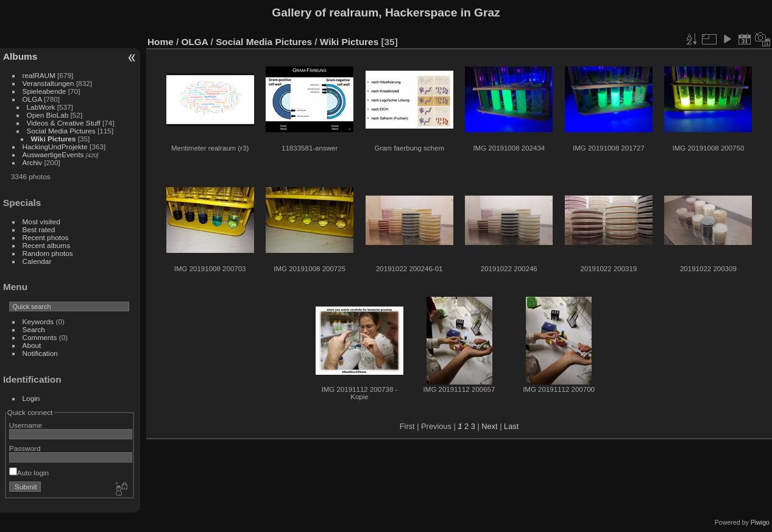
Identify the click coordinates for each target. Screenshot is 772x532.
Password (25, 448)
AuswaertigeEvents (53, 154)
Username (26, 425)
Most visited (41, 222)
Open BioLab (48, 115)
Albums (20, 56)
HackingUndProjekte (55, 147)
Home (161, 42)
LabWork (41, 107)
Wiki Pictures (54, 139)
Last (511, 426)
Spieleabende (44, 91)
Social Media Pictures (61, 131)
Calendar (37, 261)
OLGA (32, 99)
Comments (40, 337)
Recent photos (46, 237)
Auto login (29, 473)
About (32, 345)
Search (34, 329)
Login (31, 398)
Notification (40, 353)
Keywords (38, 321)
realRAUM (39, 75)
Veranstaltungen (48, 83)
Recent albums (46, 245)
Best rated (39, 229)
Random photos (48, 253)
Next (489, 426)
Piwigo (760, 522)
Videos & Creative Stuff (64, 123)
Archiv (33, 162)
